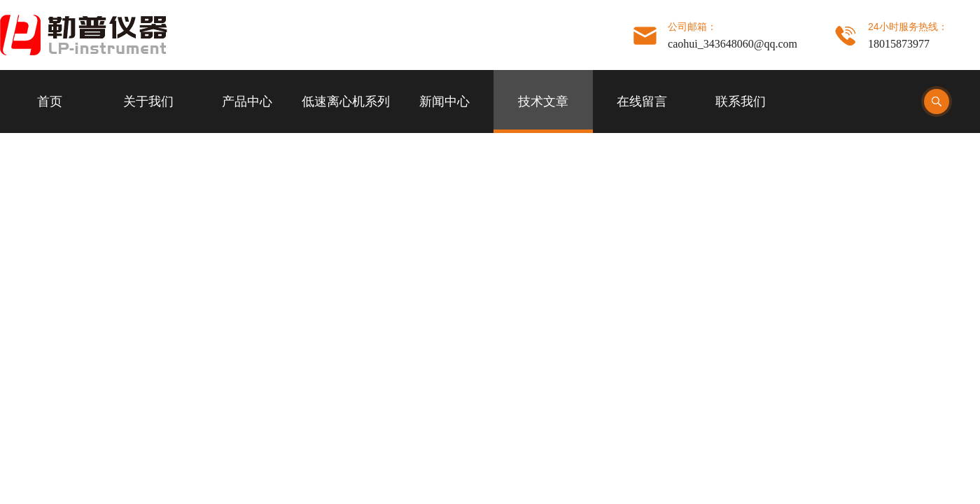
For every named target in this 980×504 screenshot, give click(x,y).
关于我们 (148, 101)
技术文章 (543, 101)
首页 (50, 101)
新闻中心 (444, 101)
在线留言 (642, 101)
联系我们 (741, 101)
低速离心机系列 (346, 101)
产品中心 (247, 101)
